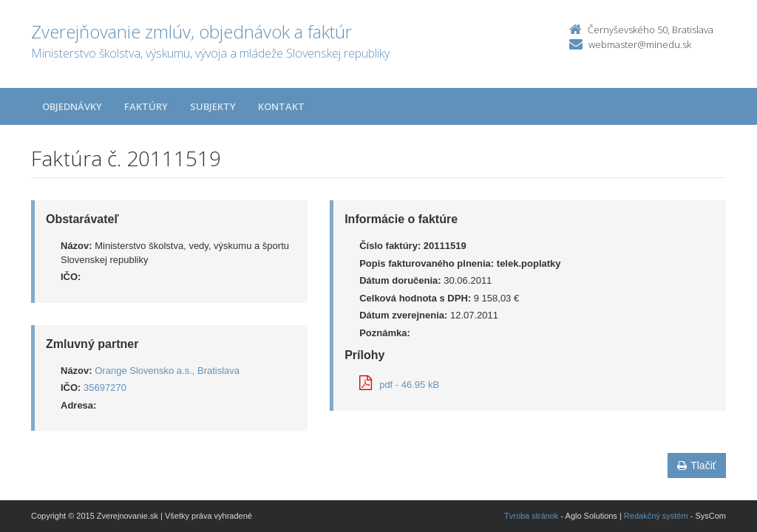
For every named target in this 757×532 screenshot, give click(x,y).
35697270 (105, 388)
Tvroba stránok (531, 516)
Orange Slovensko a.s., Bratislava (167, 371)
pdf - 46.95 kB (399, 385)
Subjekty (213, 106)
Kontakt (281, 106)
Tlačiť (697, 465)
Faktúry (146, 106)
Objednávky (72, 106)
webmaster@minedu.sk (640, 44)
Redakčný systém (656, 516)
